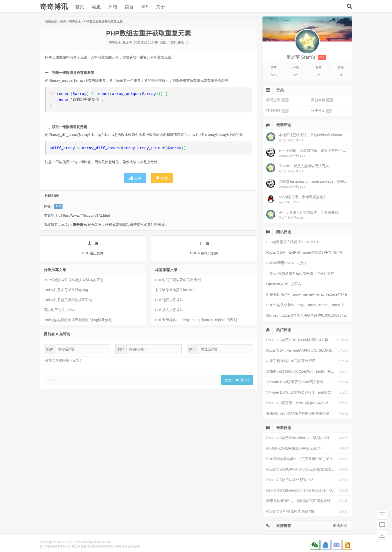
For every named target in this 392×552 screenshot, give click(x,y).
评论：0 (183, 42)
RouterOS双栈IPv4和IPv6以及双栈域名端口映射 (303, 469)
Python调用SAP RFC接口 (286, 263)
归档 (113, 7)
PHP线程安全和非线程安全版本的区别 (74, 280)
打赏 (162, 178)
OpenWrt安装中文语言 (284, 284)
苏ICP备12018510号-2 (55, 547)
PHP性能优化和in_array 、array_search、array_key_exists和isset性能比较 (309, 305)
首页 (80, 7)
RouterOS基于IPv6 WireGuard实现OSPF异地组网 (303, 438)
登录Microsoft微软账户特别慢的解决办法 (298, 413)
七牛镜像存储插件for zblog (176, 290)
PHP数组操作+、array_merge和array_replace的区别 (196, 320)
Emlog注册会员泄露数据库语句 (68, 300)
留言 (129, 7)
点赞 (135, 178)
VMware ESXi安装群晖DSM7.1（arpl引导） (300, 392)
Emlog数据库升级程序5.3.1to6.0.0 (293, 242)
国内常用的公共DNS (60, 310)
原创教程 (322, 100)
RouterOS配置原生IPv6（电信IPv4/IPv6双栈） (302, 403)
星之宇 (127, 42)
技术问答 (277, 111)
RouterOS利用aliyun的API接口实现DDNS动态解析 (302, 350)
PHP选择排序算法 (169, 300)
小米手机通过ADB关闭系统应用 (291, 361)
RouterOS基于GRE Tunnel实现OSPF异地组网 (301, 340)
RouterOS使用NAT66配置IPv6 (290, 480)
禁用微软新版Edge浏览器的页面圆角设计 (298, 501)
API (145, 7)
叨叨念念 (75, 21)
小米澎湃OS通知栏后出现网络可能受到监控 (300, 273)
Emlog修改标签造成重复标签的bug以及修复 (78, 320)
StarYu (105, 542)
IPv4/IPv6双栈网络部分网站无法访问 (295, 448)
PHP (58, 207)
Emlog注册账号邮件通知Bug (66, 290)
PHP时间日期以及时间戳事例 (178, 280)
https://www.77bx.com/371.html (85, 215)
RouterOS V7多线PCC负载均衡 (291, 511)
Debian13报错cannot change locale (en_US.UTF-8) (303, 490)
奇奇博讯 (54, 7)
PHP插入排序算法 (169, 310)
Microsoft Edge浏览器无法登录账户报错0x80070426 (307, 315)
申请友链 (340, 526)
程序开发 (321, 111)
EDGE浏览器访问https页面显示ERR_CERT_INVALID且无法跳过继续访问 (303, 459)
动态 (96, 7)
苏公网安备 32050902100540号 (93, 547)
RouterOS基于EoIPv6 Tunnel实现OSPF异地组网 (304, 252)
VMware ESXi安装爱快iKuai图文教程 (295, 382)
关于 (160, 7)
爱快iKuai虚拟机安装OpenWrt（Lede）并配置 (302, 371)
